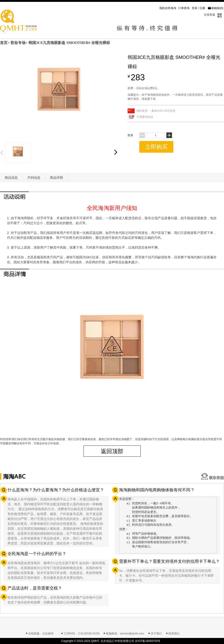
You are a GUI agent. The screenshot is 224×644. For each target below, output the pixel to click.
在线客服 (210, 15)
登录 (195, 8)
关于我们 (156, 634)
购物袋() (215, 8)
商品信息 (11, 178)
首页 (4, 43)
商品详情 (56, 178)
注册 (202, 8)
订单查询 (184, 8)
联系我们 (174, 634)
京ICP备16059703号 (148, 641)
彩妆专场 (18, 43)
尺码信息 (34, 178)
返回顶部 (112, 451)
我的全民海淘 (168, 8)
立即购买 (156, 147)
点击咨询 (48, 634)
